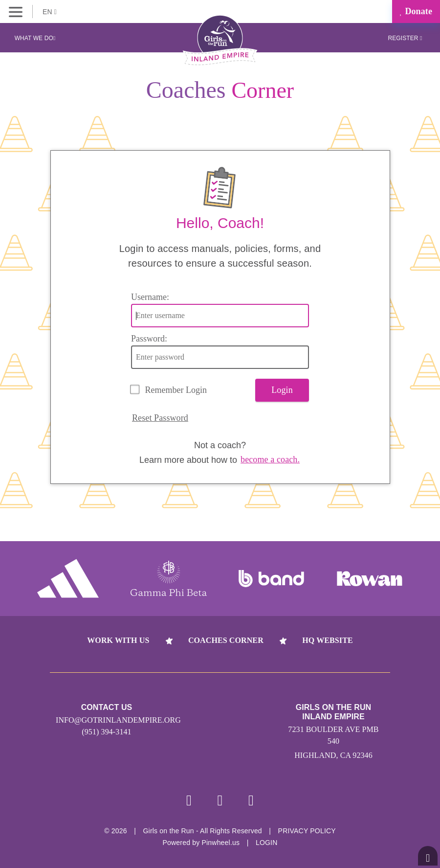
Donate (416, 11)
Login (282, 390)
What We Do (35, 38)
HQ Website (327, 640)
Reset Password (160, 418)
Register (405, 38)
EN (50, 12)
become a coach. (270, 459)
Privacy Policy (307, 831)
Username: (150, 297)
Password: (149, 339)
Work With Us (118, 640)
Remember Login (176, 390)
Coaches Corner (226, 640)
